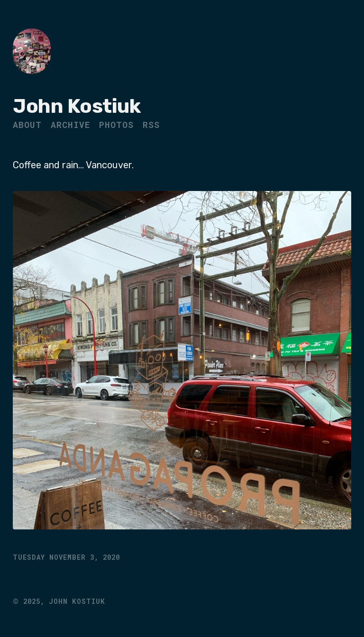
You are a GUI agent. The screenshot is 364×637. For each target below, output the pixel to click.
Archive (70, 125)
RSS (151, 125)
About (27, 125)
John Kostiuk (77, 106)
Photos (116, 125)
